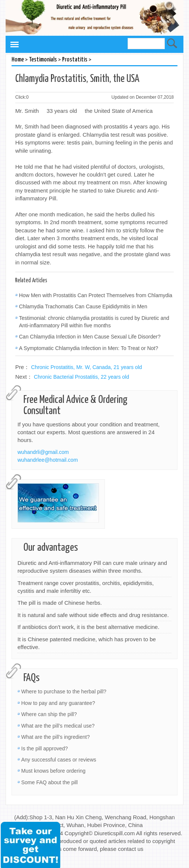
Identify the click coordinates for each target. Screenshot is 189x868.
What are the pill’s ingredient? (55, 737)
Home (18, 60)
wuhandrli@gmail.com (43, 452)
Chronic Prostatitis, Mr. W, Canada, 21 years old (87, 367)
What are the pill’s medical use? (58, 726)
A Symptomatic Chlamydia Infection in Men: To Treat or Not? (89, 348)
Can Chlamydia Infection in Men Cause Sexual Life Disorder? (90, 337)
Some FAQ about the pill (49, 782)
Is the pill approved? (44, 748)
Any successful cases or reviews (59, 760)
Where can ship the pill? (49, 714)
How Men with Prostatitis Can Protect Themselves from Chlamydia (96, 295)
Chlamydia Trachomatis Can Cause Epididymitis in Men (83, 306)
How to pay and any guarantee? (58, 703)
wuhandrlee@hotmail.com (48, 460)
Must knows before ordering (53, 771)
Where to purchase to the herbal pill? (64, 691)
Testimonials (43, 60)
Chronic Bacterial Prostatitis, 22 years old (81, 377)
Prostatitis (75, 60)
